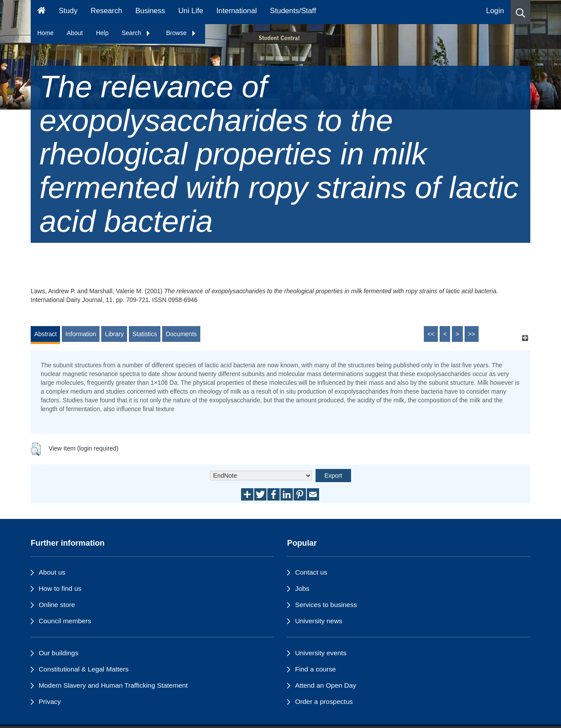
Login (495, 11)
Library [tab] (114, 334)
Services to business (326, 605)
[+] (525, 338)
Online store (57, 605)
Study (68, 11)
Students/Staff (293, 11)
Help (102, 33)
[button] (520, 12)
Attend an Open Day (325, 685)
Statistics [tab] (145, 334)
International (237, 11)
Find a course (315, 669)
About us (52, 572)
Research (107, 11)
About (75, 33)
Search (136, 33)
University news (319, 621)
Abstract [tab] (45, 334)
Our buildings (59, 653)
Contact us (311, 572)
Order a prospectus (324, 701)
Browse (181, 33)
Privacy (50, 701)
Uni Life (191, 11)
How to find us (60, 588)
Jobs (302, 588)
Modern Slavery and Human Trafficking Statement (113, 685)
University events (321, 653)
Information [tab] (81, 334)
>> (472, 334)
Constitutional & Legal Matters (83, 669)
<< (431, 334)
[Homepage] (41, 12)
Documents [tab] (181, 334)
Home (45, 33)
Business (150, 11)
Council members (65, 621)
